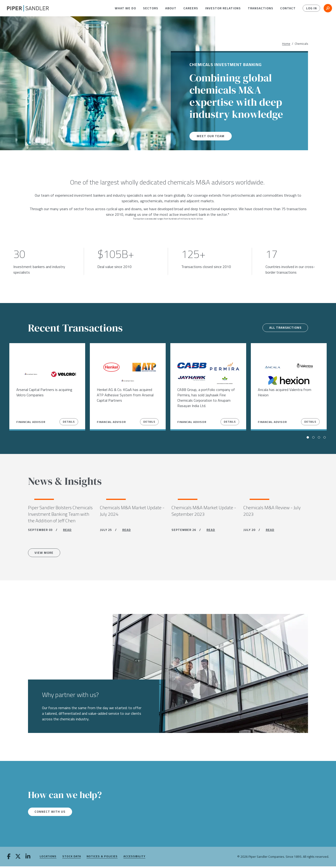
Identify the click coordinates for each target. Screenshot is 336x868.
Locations (48, 858)
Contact (288, 8)
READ (67, 531)
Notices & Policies (102, 858)
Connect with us (51, 813)
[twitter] (18, 858)
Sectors (151, 8)
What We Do (125, 8)
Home (286, 44)
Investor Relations (223, 8)
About (171, 8)
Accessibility (134, 858)
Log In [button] (311, 8)
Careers (191, 8)
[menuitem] (125, 8)
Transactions (261, 8)
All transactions (284, 328)
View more (45, 554)
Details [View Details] (69, 422)
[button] (125, 8)
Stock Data (72, 858)
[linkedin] (28, 858)
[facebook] (9, 858)
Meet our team (211, 136)
